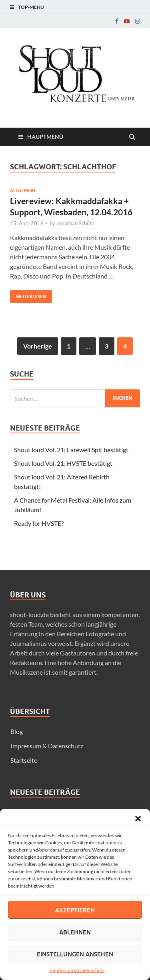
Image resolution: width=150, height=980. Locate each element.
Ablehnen (75, 932)
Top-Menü (31, 7)
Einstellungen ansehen (75, 954)
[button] (138, 819)
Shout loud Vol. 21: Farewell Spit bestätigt (71, 450)
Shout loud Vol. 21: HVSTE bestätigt (63, 463)
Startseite (24, 760)
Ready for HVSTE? (39, 523)
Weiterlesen (28, 295)
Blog (17, 731)
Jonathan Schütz (75, 223)
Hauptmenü (45, 137)
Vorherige (38, 346)
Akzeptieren (75, 910)
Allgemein (23, 190)
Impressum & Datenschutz (77, 970)
